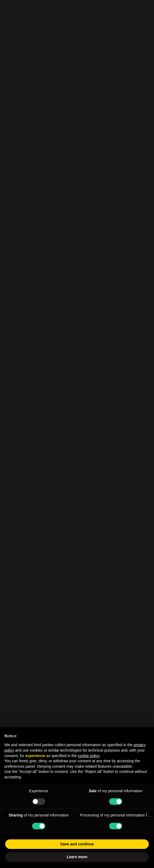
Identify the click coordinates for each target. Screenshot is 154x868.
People (18, 40)
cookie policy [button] (89, 756)
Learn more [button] (77, 857)
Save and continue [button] (77, 844)
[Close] (145, 7)
